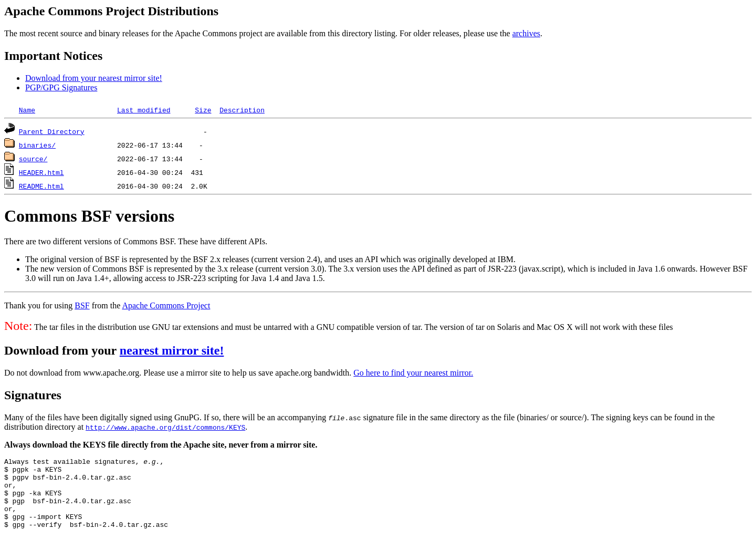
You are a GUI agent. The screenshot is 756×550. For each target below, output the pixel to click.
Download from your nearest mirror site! (94, 78)
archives (526, 33)
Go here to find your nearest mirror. (413, 373)
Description (242, 110)
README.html (41, 186)
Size (203, 110)
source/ (33, 159)
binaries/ (37, 145)
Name (27, 110)
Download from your (62, 350)
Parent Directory (52, 131)
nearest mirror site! (172, 350)
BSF (82, 305)
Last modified (144, 110)
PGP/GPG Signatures (61, 87)
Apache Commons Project (166, 305)
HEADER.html (41, 172)
